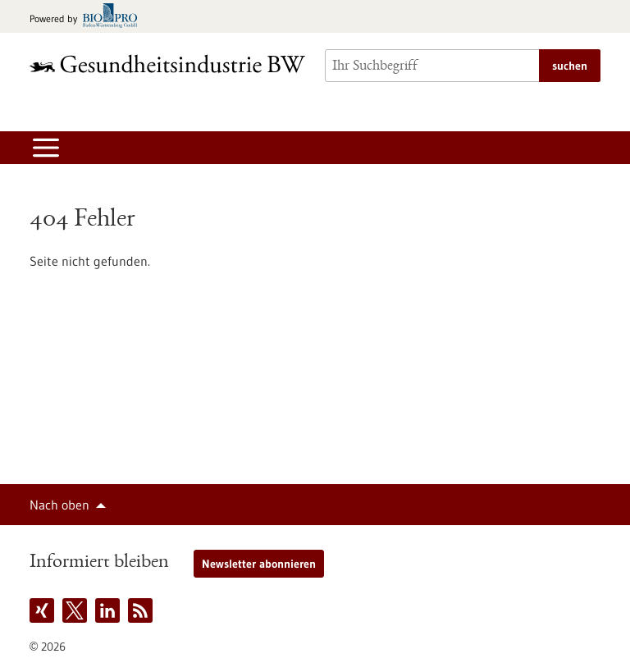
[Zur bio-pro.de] (88, 17)
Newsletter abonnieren (259, 564)
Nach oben (59, 505)
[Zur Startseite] (167, 64)
